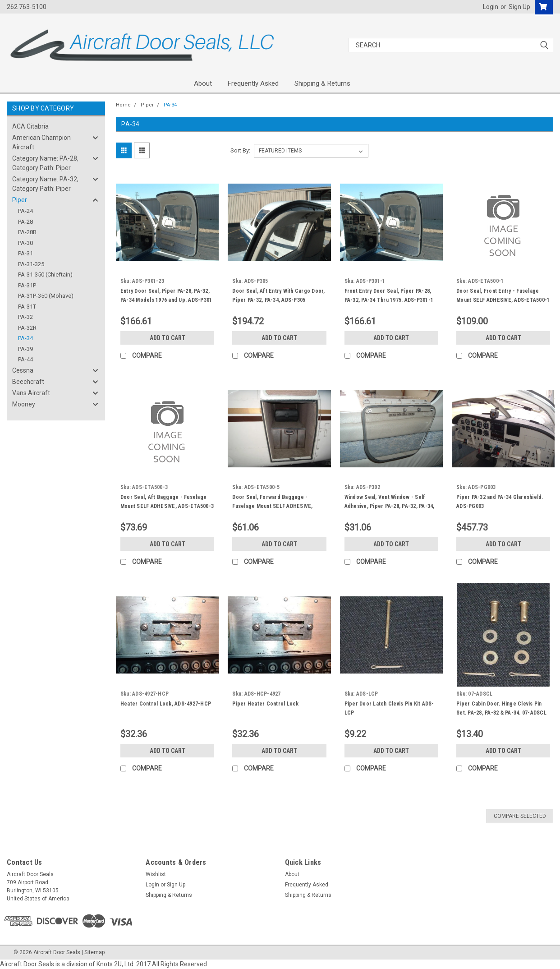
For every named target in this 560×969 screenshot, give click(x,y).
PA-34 (25, 338)
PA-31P (27, 285)
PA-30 (25, 243)
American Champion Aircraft (41, 142)
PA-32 (25, 317)
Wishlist (156, 874)
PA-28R (27, 232)
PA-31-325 (31, 264)
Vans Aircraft (31, 393)
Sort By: (240, 150)
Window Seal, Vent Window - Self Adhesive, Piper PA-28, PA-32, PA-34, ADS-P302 (390, 506)
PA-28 (25, 222)
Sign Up (519, 7)
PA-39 (25, 349)
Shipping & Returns (322, 83)
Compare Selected (520, 816)
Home (123, 105)
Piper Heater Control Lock (265, 704)
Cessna (23, 370)
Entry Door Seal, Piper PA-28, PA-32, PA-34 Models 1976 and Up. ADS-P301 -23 (166, 300)
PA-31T (27, 307)
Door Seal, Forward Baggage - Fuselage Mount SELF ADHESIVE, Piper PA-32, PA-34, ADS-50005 (272, 506)
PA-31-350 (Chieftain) (45, 275)
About (203, 83)
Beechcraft (28, 382)
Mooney (24, 404)
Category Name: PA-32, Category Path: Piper (45, 184)
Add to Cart (168, 338)
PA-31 (25, 253)
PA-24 (25, 211)
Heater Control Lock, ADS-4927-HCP (166, 704)
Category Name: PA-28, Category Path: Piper (45, 163)
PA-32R (27, 328)
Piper (20, 200)
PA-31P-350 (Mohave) (46, 296)
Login (491, 7)
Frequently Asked (253, 83)
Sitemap (94, 952)
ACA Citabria (30, 126)
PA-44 (25, 359)
